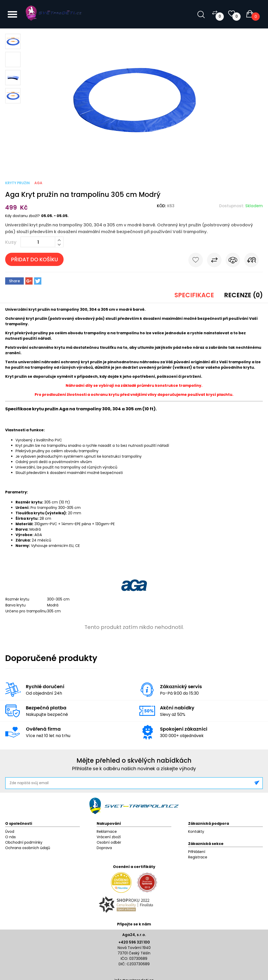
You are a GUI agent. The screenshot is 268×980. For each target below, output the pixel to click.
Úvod (10, 831)
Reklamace (107, 831)
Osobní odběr (109, 842)
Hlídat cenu (233, 261)
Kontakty (196, 831)
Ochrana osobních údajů (28, 848)
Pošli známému (251, 261)
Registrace (198, 857)
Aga (38, 183)
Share (14, 281)
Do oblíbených (196, 261)
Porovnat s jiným (214, 261)
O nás (10, 837)
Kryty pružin (17, 183)
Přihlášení (197, 852)
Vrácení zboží (109, 837)
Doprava (104, 848)
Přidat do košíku (35, 259)
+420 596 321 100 (134, 942)
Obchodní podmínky (24, 842)
